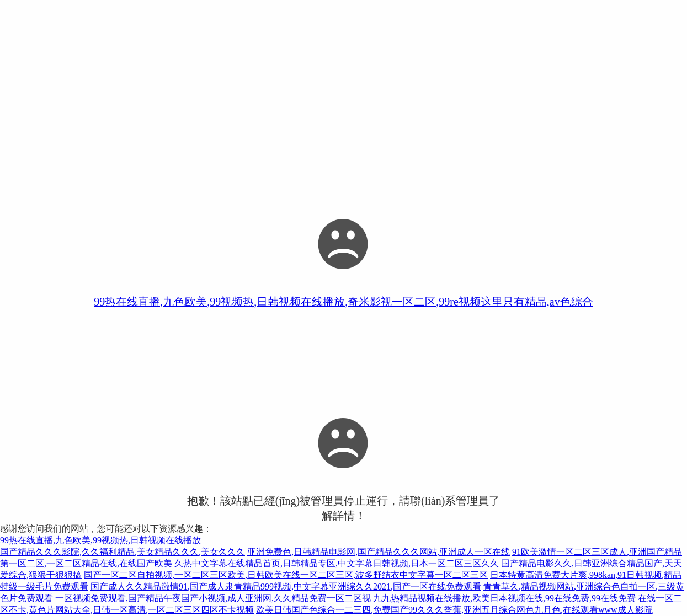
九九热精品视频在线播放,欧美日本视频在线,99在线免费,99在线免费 (504, 598)
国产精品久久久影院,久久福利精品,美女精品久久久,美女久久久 (123, 552)
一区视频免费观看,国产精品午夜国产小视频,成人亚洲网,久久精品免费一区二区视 (213, 598)
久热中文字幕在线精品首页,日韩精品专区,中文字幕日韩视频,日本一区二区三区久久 (337, 563)
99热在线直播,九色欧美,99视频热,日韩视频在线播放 (100, 540)
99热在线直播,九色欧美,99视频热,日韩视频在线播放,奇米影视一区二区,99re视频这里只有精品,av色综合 (343, 302)
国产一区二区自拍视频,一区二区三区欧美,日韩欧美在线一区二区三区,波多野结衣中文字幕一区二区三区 (286, 575)
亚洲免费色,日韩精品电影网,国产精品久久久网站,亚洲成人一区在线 (379, 552)
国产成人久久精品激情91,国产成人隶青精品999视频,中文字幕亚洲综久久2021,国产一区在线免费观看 (286, 586)
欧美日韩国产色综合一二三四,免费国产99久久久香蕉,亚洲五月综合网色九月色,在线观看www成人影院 (454, 610)
